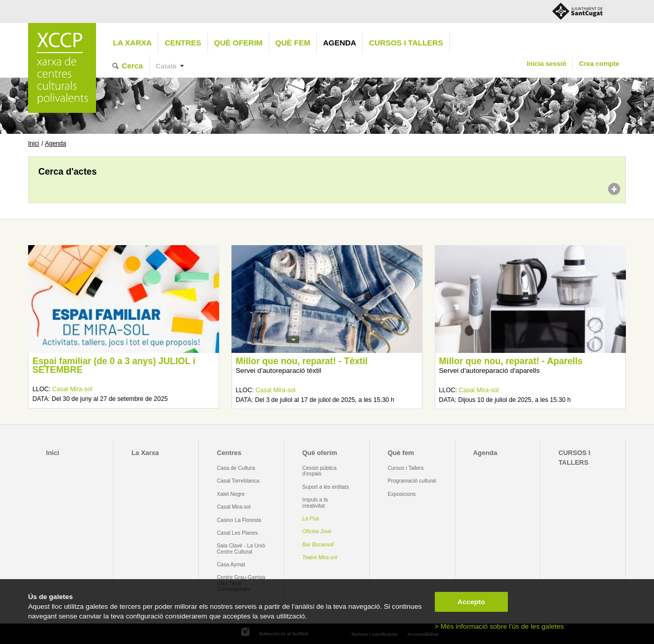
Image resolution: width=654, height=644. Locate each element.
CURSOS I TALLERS (406, 43)
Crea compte (599, 64)
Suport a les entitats (326, 487)
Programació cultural (412, 481)
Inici (33, 144)
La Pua (311, 519)
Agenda (340, 43)
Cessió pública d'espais (320, 471)
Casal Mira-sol (72, 389)
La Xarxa (132, 43)
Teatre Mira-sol (320, 557)
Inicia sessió (546, 64)
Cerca (132, 66)
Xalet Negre (231, 494)
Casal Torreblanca (238, 481)
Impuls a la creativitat (315, 503)
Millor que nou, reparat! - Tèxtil (301, 361)
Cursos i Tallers (406, 468)
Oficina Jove (317, 531)
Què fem (293, 43)
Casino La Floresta (239, 520)
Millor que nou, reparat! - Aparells (511, 361)
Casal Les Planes (237, 533)
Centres (183, 43)
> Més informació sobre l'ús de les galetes (499, 626)
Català (166, 66)
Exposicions (402, 494)
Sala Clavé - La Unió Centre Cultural (241, 548)
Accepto (472, 602)
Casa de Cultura (236, 468)
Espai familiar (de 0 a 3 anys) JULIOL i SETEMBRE (114, 366)
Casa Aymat (231, 565)
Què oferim (238, 43)
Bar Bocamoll (318, 545)
